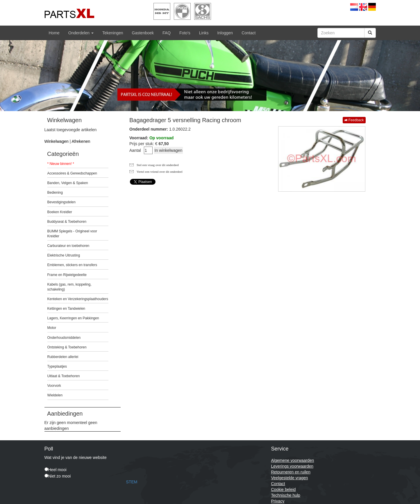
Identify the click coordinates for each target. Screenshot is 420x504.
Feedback (354, 120)
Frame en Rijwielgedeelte (67, 275)
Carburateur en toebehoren (68, 246)
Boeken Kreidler (60, 212)
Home (54, 33)
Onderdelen (81, 33)
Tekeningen (113, 33)
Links (204, 33)
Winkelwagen (57, 141)
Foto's (185, 33)
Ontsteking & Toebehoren (67, 347)
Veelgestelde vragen (290, 478)
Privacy (278, 501)
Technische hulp (286, 495)
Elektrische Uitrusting (64, 255)
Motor (52, 328)
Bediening (55, 193)
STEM (132, 482)
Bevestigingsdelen (61, 202)
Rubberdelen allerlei (63, 357)
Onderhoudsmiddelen (64, 338)
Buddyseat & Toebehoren (67, 222)
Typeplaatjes (57, 366)
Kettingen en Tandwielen (66, 309)
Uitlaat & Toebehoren (64, 376)
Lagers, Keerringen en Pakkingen (73, 318)
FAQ (167, 33)
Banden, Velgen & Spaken (68, 183)
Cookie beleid (284, 489)
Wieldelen (55, 395)
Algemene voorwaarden (293, 460)
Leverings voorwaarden (292, 466)
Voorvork (54, 386)
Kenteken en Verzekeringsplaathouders (78, 299)
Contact (249, 33)
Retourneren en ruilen (291, 472)
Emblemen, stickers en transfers (72, 265)
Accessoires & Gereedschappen (72, 173)
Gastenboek (143, 33)
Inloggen (225, 33)
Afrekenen (81, 141)
